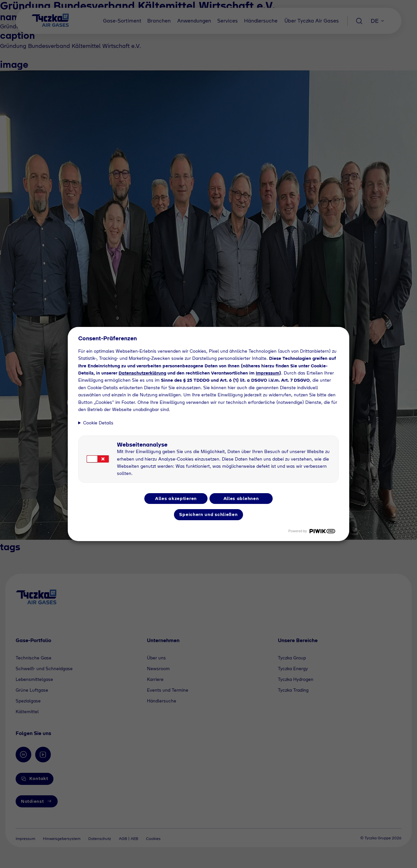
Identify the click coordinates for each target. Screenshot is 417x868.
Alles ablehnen (241, 498)
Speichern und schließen (208, 514)
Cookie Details (98, 423)
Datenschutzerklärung (142, 373)
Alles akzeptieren (176, 498)
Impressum (267, 373)
